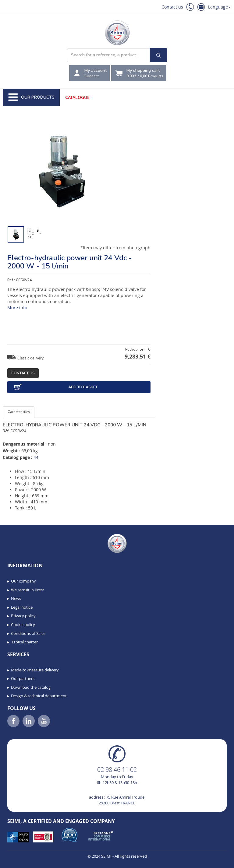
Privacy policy (23, 616)
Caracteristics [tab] (19, 412)
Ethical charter (24, 642)
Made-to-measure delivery (35, 670)
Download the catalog (31, 687)
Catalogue (77, 97)
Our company (23, 581)
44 (36, 457)
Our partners (23, 678)
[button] (18, 861)
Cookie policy (23, 625)
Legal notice (22, 607)
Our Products (31, 97)
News (16, 598)
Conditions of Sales (28, 633)
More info (17, 308)
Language (220, 7)
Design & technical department (39, 696)
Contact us (172, 7)
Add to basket (55, 387)
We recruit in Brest (28, 590)
